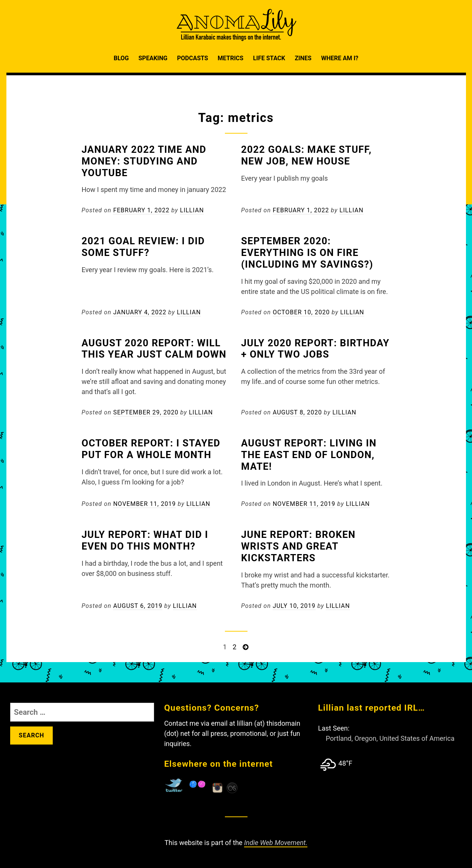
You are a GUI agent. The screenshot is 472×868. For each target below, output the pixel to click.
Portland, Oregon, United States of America (390, 738)
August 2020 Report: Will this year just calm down (154, 349)
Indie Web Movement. (276, 843)
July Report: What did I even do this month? (145, 540)
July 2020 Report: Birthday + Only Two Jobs (315, 349)
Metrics (231, 58)
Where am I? (340, 58)
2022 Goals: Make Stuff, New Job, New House (306, 155)
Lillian (192, 210)
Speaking (153, 58)
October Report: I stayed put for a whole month (151, 449)
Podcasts (192, 58)
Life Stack (269, 58)
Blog (121, 58)
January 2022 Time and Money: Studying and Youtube (144, 161)
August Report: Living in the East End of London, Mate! (309, 455)
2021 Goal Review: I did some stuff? (143, 247)
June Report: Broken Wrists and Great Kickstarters (298, 546)
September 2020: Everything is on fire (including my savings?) (307, 253)
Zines (303, 58)
